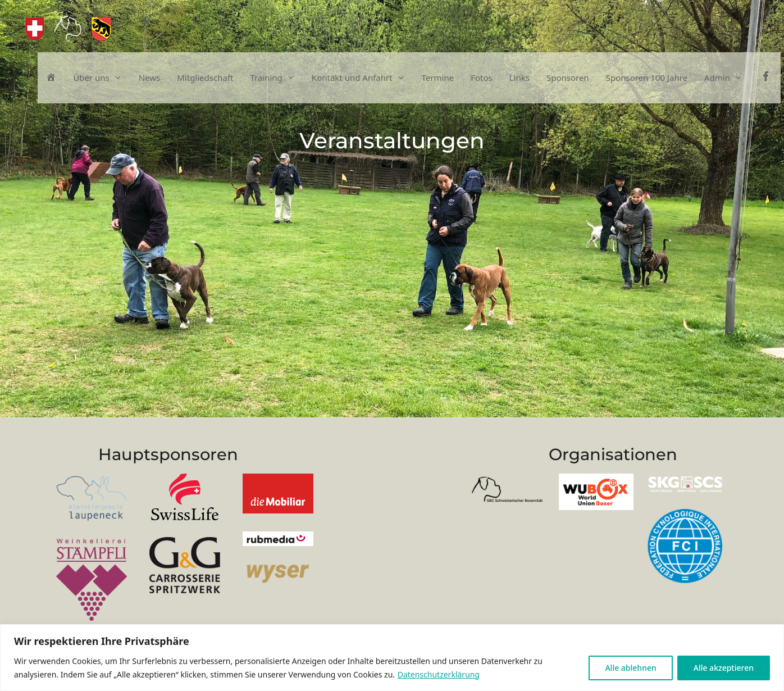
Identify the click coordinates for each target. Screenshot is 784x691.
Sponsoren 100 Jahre (647, 78)
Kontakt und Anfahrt (363, 78)
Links (519, 78)
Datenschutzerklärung (439, 674)
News (150, 78)
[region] (392, 658)
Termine (438, 78)
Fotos (482, 78)
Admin (728, 78)
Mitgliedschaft (205, 78)
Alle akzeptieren (724, 668)
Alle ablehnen (630, 668)
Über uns (101, 78)
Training (276, 78)
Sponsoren (568, 78)
